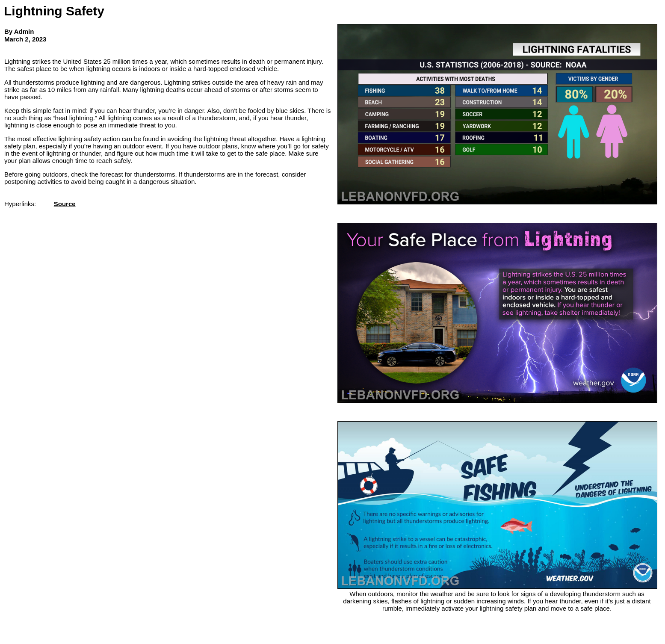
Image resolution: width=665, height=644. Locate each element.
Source (65, 204)
